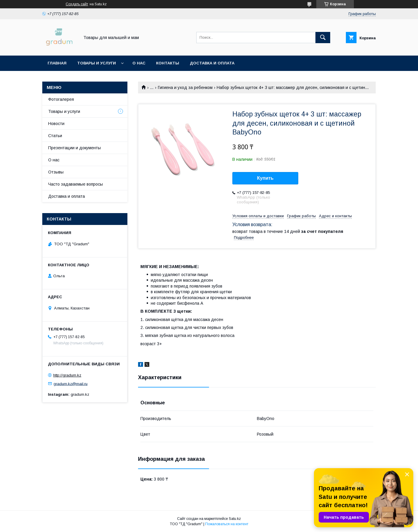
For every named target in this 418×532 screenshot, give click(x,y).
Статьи (55, 136)
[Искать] (323, 38)
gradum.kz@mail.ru (71, 383)
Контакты (168, 63)
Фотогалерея (61, 99)
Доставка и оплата (212, 63)
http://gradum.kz (67, 375)
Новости (56, 124)
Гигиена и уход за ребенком (185, 87)
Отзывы (56, 172)
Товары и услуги (97, 63)
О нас (139, 63)
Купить (265, 178)
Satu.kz (235, 519)
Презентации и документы (74, 148)
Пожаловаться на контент (227, 524)
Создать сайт (77, 4)
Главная (57, 63)
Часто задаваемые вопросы (76, 184)
